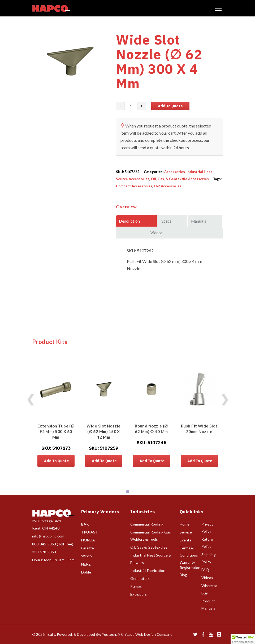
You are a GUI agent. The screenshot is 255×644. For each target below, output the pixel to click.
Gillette (88, 548)
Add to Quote (170, 106)
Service (186, 532)
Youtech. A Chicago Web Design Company (137, 634)
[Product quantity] (131, 106)
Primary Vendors (100, 512)
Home (185, 524)
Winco (87, 556)
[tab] (128, 492)
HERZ (86, 564)
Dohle (86, 572)
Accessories (175, 172)
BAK (85, 524)
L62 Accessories (168, 186)
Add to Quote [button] (57, 461)
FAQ (205, 570)
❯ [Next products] (225, 399)
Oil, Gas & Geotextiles (149, 547)
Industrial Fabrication (148, 570)
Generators (140, 578)
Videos (207, 578)
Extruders (139, 594)
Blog (183, 575)
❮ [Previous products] (31, 399)
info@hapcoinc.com (48, 536)
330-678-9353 (44, 552)
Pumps (136, 586)
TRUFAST (90, 532)
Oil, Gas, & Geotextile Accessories (180, 179)
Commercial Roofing (147, 524)
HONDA (88, 540)
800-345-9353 (44, 544)
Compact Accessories (134, 186)
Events (185, 540)
